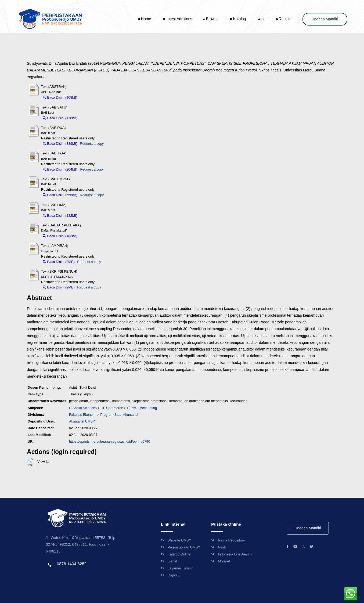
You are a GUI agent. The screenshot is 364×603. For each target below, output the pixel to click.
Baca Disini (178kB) (60, 118)
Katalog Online (176, 554)
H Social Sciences (83, 408)
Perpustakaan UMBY (181, 547)
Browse (211, 19)
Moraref (221, 561)
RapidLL (171, 575)
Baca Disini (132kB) (60, 216)
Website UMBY (176, 540)
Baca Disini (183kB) (60, 236)
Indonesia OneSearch (231, 554)
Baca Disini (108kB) (60, 97)
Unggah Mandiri (325, 19)
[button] (30, 462)
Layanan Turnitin (177, 568)
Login (264, 19)
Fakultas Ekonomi (83, 415)
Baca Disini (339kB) (60, 144)
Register (284, 19)
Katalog (238, 19)
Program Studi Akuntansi (119, 415)
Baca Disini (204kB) (60, 169)
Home (145, 19)
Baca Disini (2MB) (59, 287)
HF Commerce (112, 408)
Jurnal (169, 561)
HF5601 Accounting (142, 408)
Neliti (218, 547)
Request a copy (92, 144)
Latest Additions (178, 19)
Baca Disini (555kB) (60, 195)
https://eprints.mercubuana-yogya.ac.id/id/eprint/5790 (110, 441)
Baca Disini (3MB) (59, 262)
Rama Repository (228, 540)
